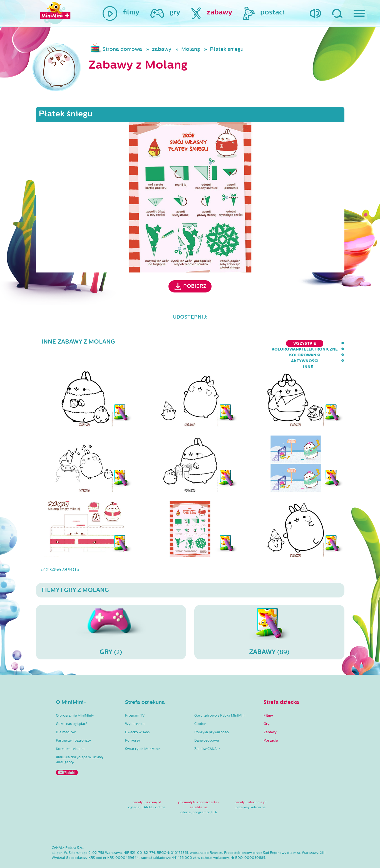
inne (339, 343)
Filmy (268, 699)
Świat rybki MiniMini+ (143, 733)
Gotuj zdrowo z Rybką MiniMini (220, 699)
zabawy (162, 49)
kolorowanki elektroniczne (214, 343)
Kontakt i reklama (70, 733)
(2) (111, 616)
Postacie (271, 724)
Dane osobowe (207, 724)
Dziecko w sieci (137, 716)
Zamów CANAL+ (207, 733)
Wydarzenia (135, 708)
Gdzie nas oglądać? (72, 708)
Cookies (201, 708)
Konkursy (133, 724)
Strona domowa (122, 49)
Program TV (135, 699)
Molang (191, 49)
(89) (269, 616)
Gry (266, 708)
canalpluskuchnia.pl (251, 786)
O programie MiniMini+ (75, 699)
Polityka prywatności (212, 716)
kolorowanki (272, 343)
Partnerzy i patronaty (73, 724)
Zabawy (270, 716)
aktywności (311, 343)
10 (73, 554)
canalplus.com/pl (147, 786)
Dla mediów (66, 716)
